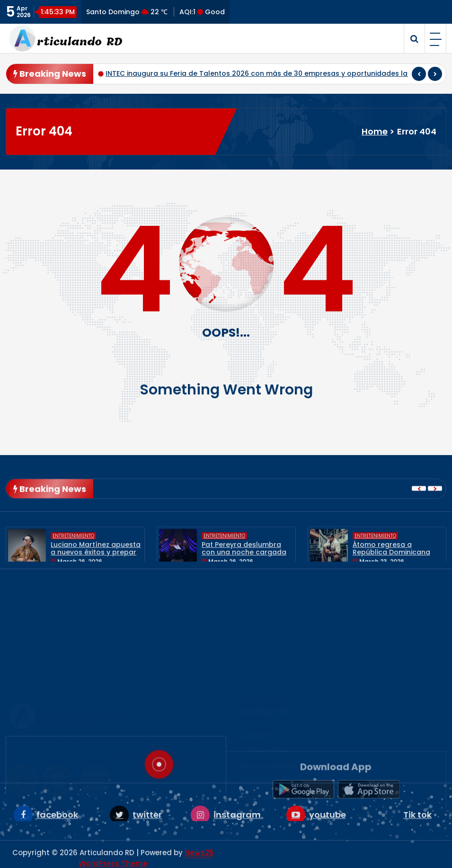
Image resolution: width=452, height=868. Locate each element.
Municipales (262, 718)
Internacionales (269, 702)
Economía (258, 671)
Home (375, 131)
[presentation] (419, 75)
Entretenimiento (73, 557)
